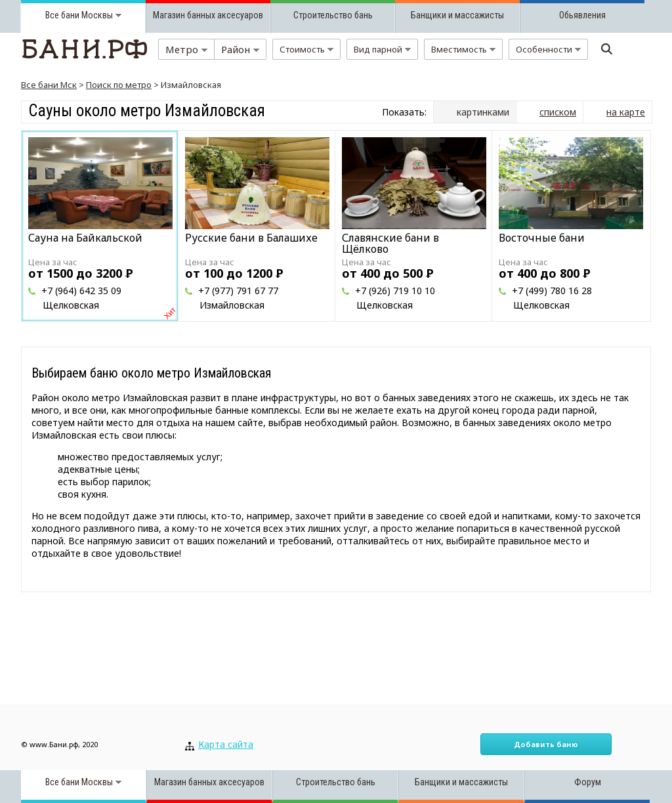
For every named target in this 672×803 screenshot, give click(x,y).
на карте (626, 112)
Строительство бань (333, 15)
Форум (588, 782)
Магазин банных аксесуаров (208, 15)
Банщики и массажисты (457, 15)
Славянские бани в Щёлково (390, 243)
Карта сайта (226, 744)
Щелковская (71, 305)
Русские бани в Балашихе (251, 238)
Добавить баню (546, 744)
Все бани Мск (49, 85)
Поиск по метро (119, 85)
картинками (483, 112)
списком (558, 112)
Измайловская (232, 305)
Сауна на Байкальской (85, 238)
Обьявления (582, 15)
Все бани (62, 15)
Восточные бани (542, 238)
